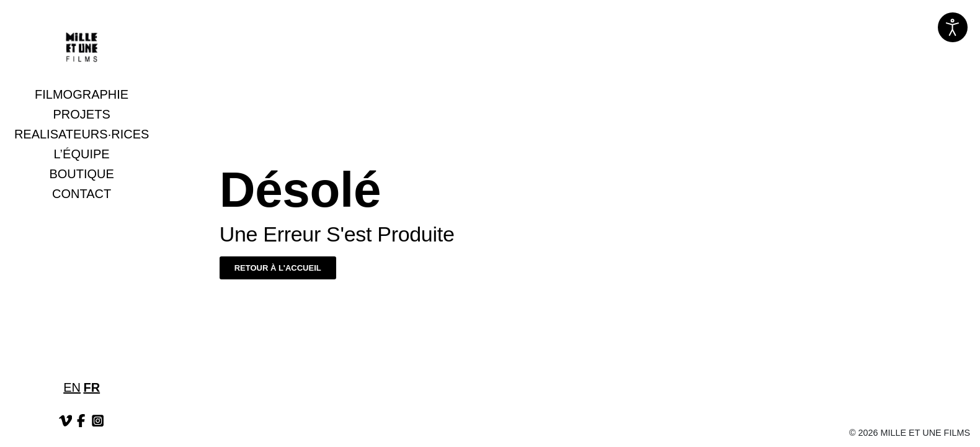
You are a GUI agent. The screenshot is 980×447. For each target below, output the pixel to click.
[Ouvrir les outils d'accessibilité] (953, 27)
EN (72, 387)
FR (91, 387)
